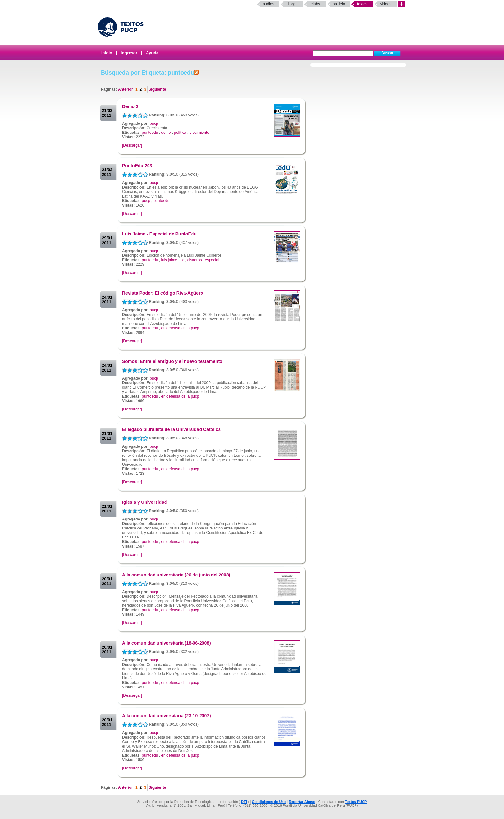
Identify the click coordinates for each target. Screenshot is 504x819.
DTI (244, 802)
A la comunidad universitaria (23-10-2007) (166, 716)
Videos (386, 4)
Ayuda (152, 53)
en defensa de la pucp (180, 328)
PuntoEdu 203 (137, 166)
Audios (268, 4)
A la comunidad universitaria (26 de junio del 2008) (176, 575)
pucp (154, 124)
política (180, 133)
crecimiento (199, 133)
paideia (339, 4)
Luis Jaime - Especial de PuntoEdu (159, 234)
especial (212, 260)
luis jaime (169, 260)
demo (166, 133)
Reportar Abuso (302, 802)
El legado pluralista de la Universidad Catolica (171, 429)
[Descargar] (132, 145)
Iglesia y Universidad (144, 502)
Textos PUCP (356, 802)
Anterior (126, 89)
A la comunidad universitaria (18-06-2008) (166, 643)
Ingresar (129, 53)
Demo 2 (130, 106)
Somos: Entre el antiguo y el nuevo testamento (172, 361)
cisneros (195, 260)
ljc (182, 260)
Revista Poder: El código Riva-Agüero (163, 293)
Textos (362, 4)
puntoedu (150, 133)
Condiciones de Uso (269, 802)
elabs (315, 4)
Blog (292, 4)
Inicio (107, 53)
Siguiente (157, 89)
